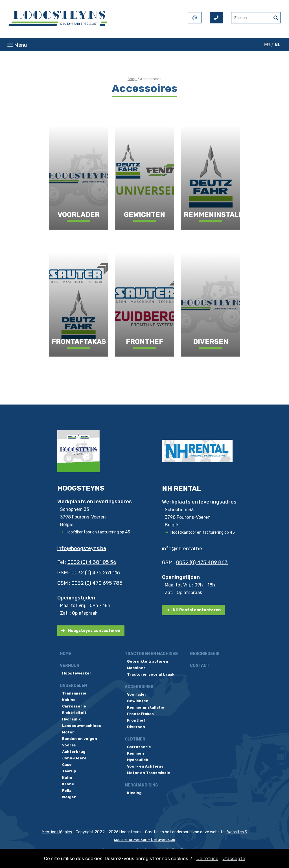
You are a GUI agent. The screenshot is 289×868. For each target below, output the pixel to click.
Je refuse (207, 858)
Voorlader (137, 694)
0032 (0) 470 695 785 (97, 583)
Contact (200, 666)
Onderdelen (73, 686)
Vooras (69, 745)
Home (65, 654)
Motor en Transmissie (149, 773)
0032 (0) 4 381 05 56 (92, 562)
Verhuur (70, 666)
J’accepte (234, 858)
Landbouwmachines (82, 726)
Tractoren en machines (151, 654)
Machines (136, 668)
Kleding (134, 793)
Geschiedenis (205, 654)
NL (278, 45)
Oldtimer (135, 739)
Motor (68, 732)
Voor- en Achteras (145, 766)
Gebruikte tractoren (148, 661)
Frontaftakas (140, 714)
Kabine (69, 700)
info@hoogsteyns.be (82, 548)
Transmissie (74, 693)
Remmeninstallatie (146, 707)
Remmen (135, 753)
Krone (68, 784)
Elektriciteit (74, 713)
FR (267, 45)
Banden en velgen (80, 739)
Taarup (69, 771)
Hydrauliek (138, 760)
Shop (132, 79)
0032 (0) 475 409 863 (202, 562)
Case (67, 765)
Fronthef (136, 720)
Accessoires (139, 687)
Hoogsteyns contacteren (94, 631)
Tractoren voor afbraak (151, 674)
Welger (69, 797)
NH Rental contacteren (197, 610)
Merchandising (141, 785)
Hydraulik (71, 719)
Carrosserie (74, 706)
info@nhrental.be (182, 549)
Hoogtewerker (77, 673)
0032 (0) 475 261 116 (96, 573)
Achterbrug (74, 752)
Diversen (136, 727)
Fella (67, 791)
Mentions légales (57, 832)
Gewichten (138, 701)
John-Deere (74, 758)
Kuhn (67, 778)
